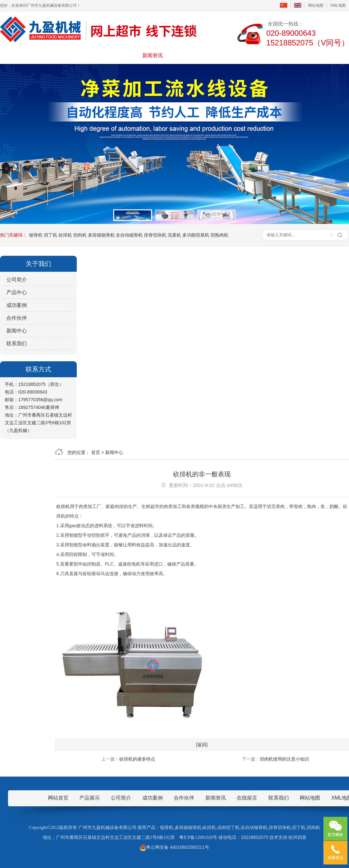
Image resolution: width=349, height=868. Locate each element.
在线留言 (240, 55)
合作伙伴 (17, 318)
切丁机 (51, 235)
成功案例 (196, 55)
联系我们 (283, 55)
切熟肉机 (219, 235)
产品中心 (17, 292)
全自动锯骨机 (129, 235)
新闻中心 (17, 331)
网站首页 (58, 798)
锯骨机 (36, 235)
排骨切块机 (155, 235)
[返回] (202, 745)
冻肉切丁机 (228, 828)
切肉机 (80, 235)
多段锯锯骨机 (101, 235)
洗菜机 (174, 235)
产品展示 (109, 55)
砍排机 (65, 235)
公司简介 (66, 55)
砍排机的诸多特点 (137, 759)
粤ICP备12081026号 (198, 837)
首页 (22, 55)
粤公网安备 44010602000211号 (174, 847)
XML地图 (338, 5)
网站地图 (316, 5)
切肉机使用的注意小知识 (284, 759)
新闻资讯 (153, 55)
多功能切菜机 (196, 235)
